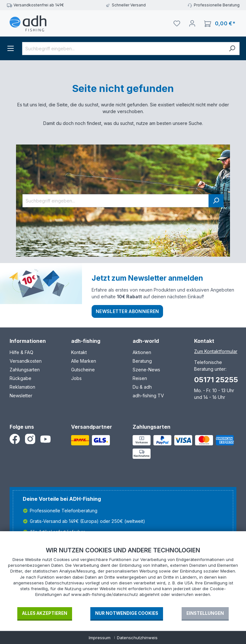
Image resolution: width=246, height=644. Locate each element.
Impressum (100, 638)
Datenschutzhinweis (137, 638)
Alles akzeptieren (45, 613)
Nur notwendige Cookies (127, 613)
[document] (123, 576)
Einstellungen (205, 613)
